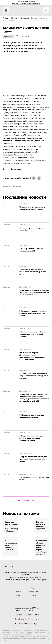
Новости (18, 588)
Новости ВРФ (8, 566)
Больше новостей (26, 500)
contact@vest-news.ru (31, 619)
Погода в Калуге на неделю (26, 2)
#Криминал (17, 186)
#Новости (7, 186)
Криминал (8, 37)
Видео (34, 588)
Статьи (18, 592)
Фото (18, 596)
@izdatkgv (32, 623)
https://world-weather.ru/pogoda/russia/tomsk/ (26, 4)
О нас (34, 596)
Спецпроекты (34, 592)
